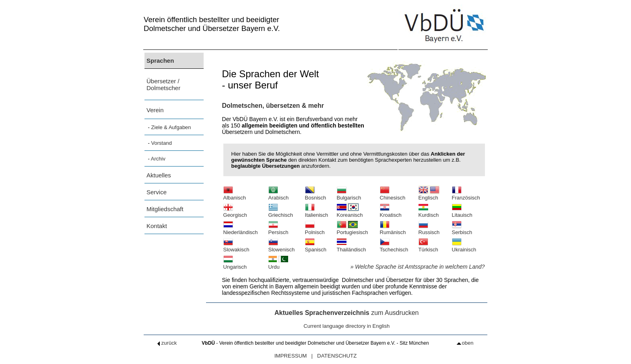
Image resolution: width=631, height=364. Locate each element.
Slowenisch (282, 247)
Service (157, 192)
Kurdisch (429, 213)
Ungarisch (235, 264)
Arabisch (279, 195)
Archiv (158, 159)
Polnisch (315, 230)
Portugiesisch (353, 230)
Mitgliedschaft (165, 209)
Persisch (278, 230)
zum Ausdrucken (346, 313)
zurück (166, 343)
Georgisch (235, 213)
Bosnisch (316, 195)
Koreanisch (350, 213)
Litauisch (462, 213)
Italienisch (317, 213)
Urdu (278, 264)
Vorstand (162, 143)
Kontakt (157, 226)
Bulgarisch (349, 195)
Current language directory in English (346, 326)
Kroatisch (391, 213)
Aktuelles (159, 175)
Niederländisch (241, 230)
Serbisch (462, 230)
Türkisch (428, 247)
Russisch (429, 230)
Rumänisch (393, 230)
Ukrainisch (464, 247)
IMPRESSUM (291, 356)
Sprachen (160, 61)
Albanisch (235, 195)
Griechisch (281, 213)
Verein (155, 110)
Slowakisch (236, 247)
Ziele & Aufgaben (171, 127)
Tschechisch (394, 247)
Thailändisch (352, 247)
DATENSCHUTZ (337, 356)
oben (465, 343)
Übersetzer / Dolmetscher (163, 84)
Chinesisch (393, 195)
